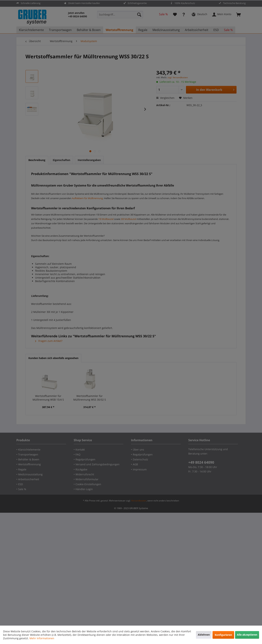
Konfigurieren (223, 635)
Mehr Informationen (42, 638)
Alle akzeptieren (247, 635)
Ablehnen (204, 635)
